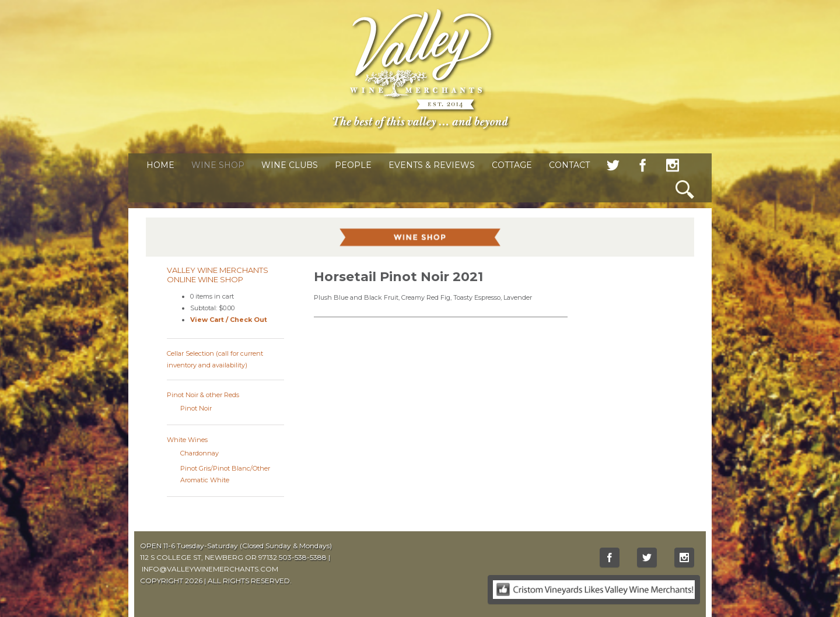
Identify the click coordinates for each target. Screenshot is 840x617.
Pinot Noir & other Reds (203, 395)
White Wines (187, 440)
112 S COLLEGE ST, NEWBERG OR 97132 (209, 557)
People (353, 165)
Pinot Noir (196, 408)
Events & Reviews (432, 165)
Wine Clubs (290, 165)
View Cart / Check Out (229, 320)
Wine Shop (218, 165)
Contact (569, 165)
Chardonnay (199, 453)
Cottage (512, 165)
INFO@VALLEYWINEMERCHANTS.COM (210, 569)
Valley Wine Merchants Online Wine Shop (218, 275)
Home (160, 165)
